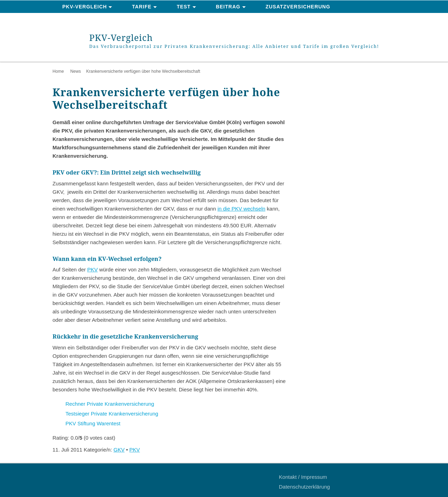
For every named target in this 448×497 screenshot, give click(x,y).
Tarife (142, 7)
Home (58, 71)
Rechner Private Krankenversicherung (110, 404)
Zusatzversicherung (298, 7)
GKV (119, 450)
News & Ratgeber (89, 20)
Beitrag (228, 7)
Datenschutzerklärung (304, 487)
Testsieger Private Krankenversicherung (112, 414)
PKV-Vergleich (85, 7)
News (76, 71)
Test (184, 7)
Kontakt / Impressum (303, 477)
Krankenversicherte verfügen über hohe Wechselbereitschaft (143, 71)
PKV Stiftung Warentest (93, 423)
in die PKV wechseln (241, 209)
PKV (92, 269)
